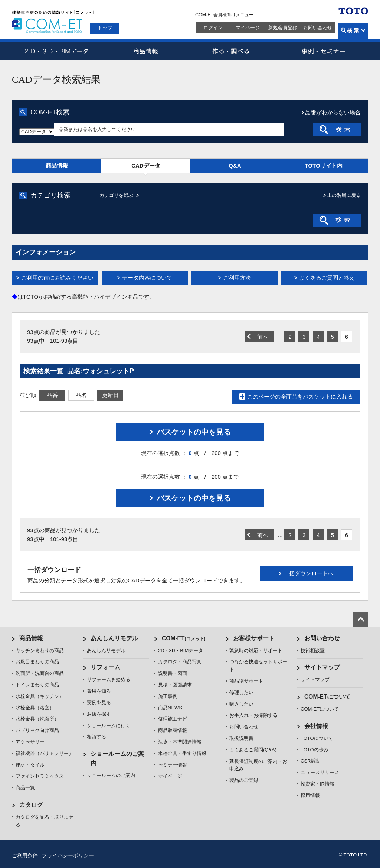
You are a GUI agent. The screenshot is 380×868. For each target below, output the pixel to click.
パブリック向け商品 (37, 730)
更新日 (110, 395)
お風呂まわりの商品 (37, 662)
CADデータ (146, 165)
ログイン (213, 28)
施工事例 (168, 696)
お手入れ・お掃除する (253, 715)
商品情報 (145, 51)
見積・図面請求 (175, 685)
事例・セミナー (324, 51)
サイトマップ (322, 667)
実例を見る (99, 703)
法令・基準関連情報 (180, 742)
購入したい (241, 704)
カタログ (31, 805)
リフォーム (105, 667)
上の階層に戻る (344, 195)
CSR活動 (310, 761)
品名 (81, 395)
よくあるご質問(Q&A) (253, 750)
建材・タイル (30, 765)
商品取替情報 (173, 730)
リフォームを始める (109, 680)
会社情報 (316, 726)
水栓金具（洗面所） (37, 719)
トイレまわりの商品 (37, 685)
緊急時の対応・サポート (256, 651)
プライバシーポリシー (68, 855)
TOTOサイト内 (323, 165)
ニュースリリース (320, 772)
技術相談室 (313, 651)
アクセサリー (30, 742)
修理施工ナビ (173, 719)
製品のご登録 (244, 780)
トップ (105, 28)
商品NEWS (170, 708)
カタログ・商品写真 (180, 662)
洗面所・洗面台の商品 (40, 673)
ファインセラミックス (40, 776)
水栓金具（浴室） (35, 708)
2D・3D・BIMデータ (56, 51)
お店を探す (99, 714)
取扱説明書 (241, 738)
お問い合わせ (318, 28)
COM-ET (184, 638)
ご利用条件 (25, 855)
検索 (353, 31)
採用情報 (310, 795)
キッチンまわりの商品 (40, 651)
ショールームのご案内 (111, 775)
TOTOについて (317, 738)
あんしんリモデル (114, 638)
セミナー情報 (173, 765)
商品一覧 (25, 788)
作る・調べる (235, 51)
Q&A (235, 165)
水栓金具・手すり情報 (182, 753)
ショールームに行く (109, 726)
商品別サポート (246, 681)
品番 (52, 395)
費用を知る (99, 691)
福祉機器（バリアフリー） (45, 753)
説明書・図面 (173, 673)
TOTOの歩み (315, 750)
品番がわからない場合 (333, 112)
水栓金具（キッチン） (40, 696)
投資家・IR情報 (317, 784)
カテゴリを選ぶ (116, 195)
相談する (96, 737)
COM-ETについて (328, 697)
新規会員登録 (283, 28)
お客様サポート (254, 638)
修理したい (241, 693)
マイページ (248, 28)
